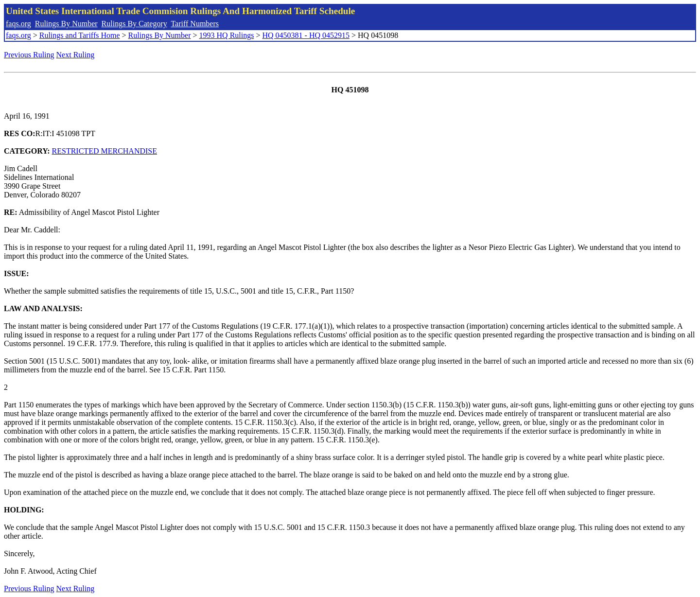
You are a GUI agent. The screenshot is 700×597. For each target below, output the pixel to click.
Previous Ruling (29, 55)
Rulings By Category (134, 24)
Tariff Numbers (195, 24)
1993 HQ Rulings (227, 35)
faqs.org (18, 24)
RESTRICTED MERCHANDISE (105, 151)
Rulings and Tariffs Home (80, 35)
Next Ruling (76, 55)
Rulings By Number (66, 24)
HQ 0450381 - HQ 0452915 (306, 35)
